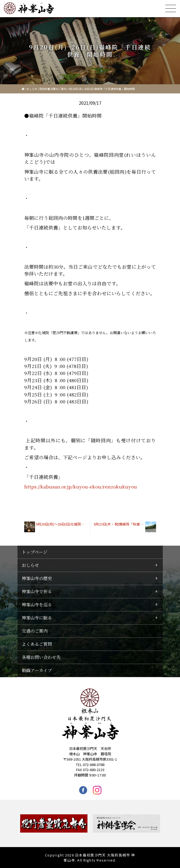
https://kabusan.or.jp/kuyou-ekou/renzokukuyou (81, 486)
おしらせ (32, 89)
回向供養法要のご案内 (53, 89)
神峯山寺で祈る (37, 591)
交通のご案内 (35, 631)
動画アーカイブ (37, 670)
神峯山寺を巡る (37, 605)
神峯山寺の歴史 (37, 578)
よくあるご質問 (37, 644)
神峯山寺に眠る (37, 618)
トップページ (35, 552)
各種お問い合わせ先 (41, 657)
